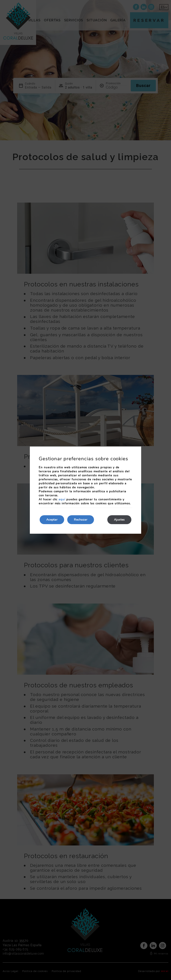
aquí (62, 499)
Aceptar (52, 520)
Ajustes (119, 520)
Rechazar (81, 520)
